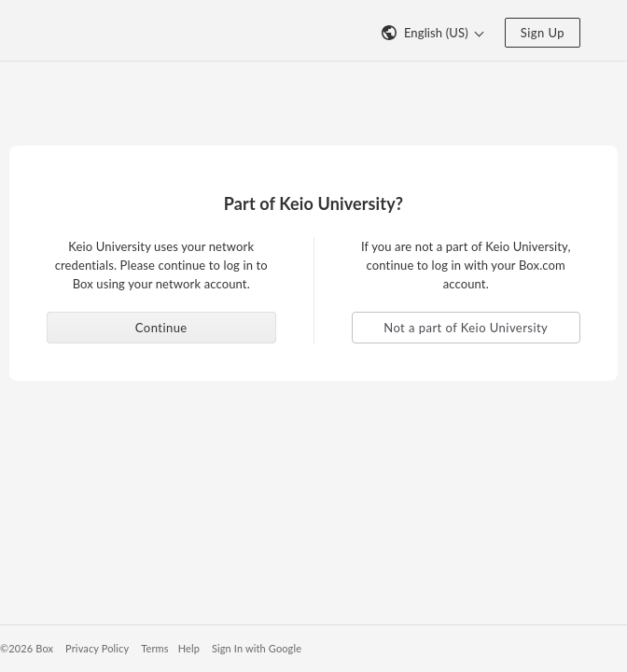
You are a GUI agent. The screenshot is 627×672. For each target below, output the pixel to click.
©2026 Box (27, 648)
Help (189, 648)
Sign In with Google (257, 648)
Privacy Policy (97, 648)
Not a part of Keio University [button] (466, 328)
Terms (154, 648)
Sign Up (543, 33)
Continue (161, 328)
